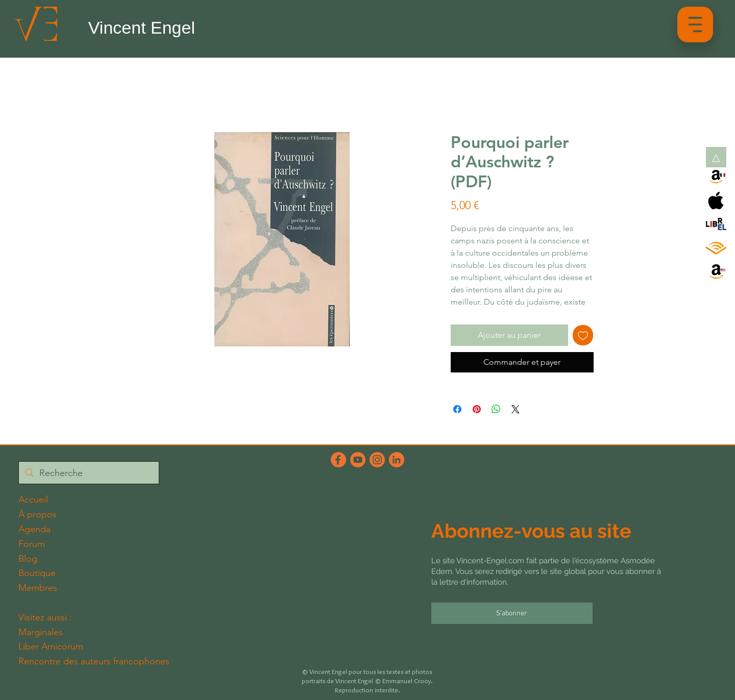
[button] (695, 24)
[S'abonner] (512, 613)
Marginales (41, 632)
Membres (38, 588)
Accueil (33, 499)
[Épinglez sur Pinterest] (477, 409)
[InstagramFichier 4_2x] (377, 460)
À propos (38, 514)
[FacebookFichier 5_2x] (338, 460)
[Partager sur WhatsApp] (496, 409)
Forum (32, 544)
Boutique (37, 573)
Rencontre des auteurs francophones (94, 661)
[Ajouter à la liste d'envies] (583, 335)
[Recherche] (88, 473)
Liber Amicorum (51, 646)
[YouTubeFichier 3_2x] (358, 460)
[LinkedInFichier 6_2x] (397, 460)
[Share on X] (516, 409)
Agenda (34, 529)
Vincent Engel (142, 28)
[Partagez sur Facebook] (457, 409)
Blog (28, 559)
